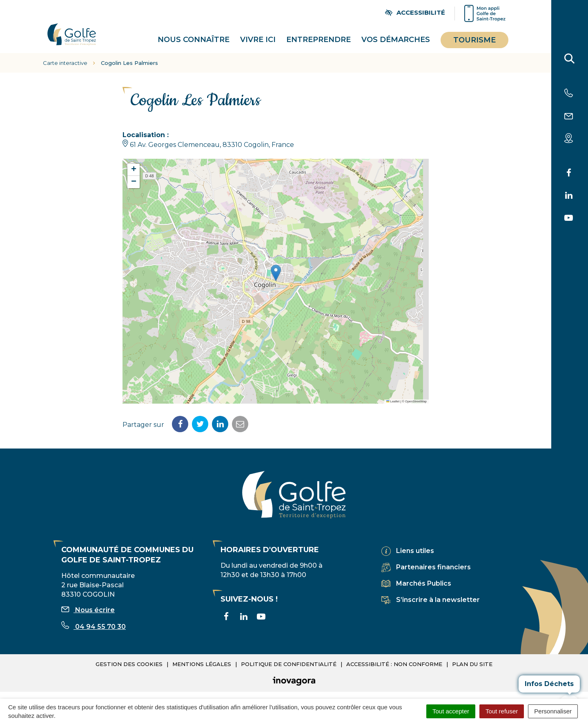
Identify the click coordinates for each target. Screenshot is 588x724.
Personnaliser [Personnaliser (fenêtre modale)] (553, 711)
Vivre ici (258, 39)
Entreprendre (318, 39)
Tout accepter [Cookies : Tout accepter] (451, 711)
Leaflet (393, 400)
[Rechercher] (570, 60)
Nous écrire (88, 608)
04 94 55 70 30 (94, 625)
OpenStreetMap (416, 400)
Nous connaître (194, 39)
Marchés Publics (424, 582)
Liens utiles (415, 550)
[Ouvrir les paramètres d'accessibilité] (415, 12)
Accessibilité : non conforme (394, 662)
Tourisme (474, 39)
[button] (276, 272)
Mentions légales (202, 662)
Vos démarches (396, 39)
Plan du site (472, 662)
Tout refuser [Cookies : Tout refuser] (502, 711)
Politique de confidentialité (289, 662)
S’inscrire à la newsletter (438, 599)
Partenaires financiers (433, 566)
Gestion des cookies (129, 662)
